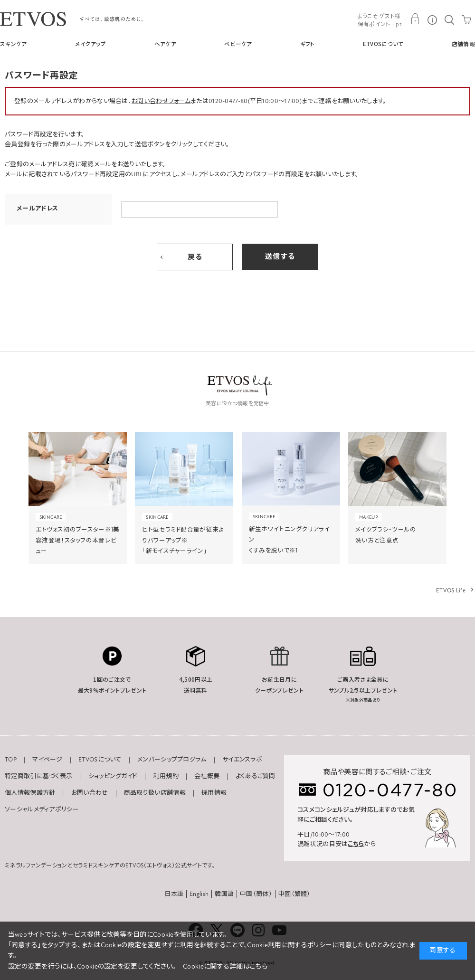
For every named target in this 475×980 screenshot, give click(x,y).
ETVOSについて (383, 44)
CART (466, 19)
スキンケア (14, 44)
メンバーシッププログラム (172, 760)
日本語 (174, 894)
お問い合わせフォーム (161, 101)
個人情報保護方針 (30, 793)
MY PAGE (415, 19)
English (199, 894)
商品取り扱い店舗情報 (155, 793)
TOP (11, 760)
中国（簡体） (256, 894)
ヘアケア (165, 44)
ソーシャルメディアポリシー (42, 809)
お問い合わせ (90, 793)
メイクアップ (91, 44)
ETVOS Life (451, 590)
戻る (195, 257)
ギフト (308, 44)
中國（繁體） (294, 894)
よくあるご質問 (256, 776)
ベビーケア (238, 44)
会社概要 (207, 776)
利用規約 (166, 776)
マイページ (47, 760)
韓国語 (224, 894)
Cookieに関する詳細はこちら (225, 966)
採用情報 (214, 793)
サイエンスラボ (242, 760)
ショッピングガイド (113, 776)
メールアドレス (37, 209)
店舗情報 (463, 44)
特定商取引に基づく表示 (38, 776)
